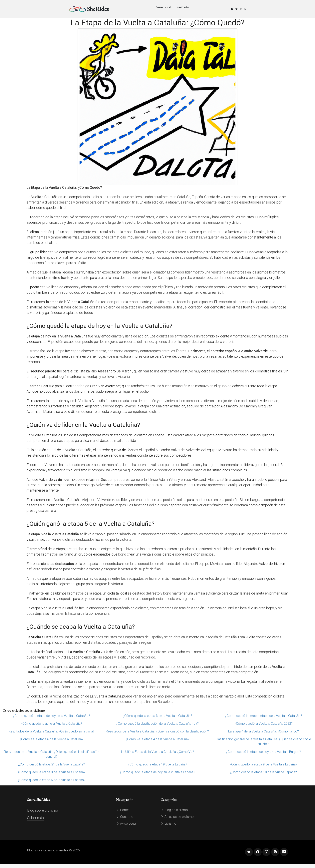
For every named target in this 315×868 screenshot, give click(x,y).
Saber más (35, 818)
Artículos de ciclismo (177, 817)
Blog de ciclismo (174, 810)
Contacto (183, 7)
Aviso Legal (163, 7)
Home (122, 810)
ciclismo (168, 824)
